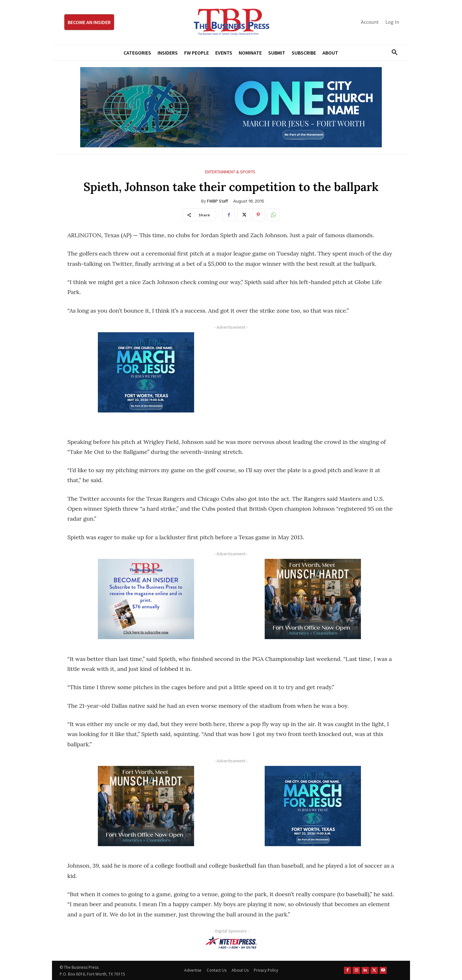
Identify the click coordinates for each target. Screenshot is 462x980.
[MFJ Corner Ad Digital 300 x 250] (146, 372)
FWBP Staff (217, 201)
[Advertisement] (313, 377)
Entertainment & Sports (230, 172)
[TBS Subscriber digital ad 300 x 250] (146, 599)
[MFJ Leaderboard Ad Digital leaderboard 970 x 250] (231, 107)
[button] (392, 53)
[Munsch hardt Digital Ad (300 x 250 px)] (313, 599)
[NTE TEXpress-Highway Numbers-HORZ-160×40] (231, 942)
